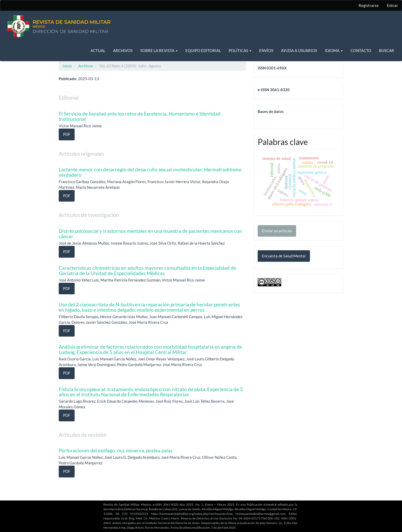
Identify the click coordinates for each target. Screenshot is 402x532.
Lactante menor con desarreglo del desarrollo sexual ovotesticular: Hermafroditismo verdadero (150, 172)
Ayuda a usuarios (299, 50)
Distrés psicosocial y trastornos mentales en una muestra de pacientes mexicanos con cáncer (150, 234)
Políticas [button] (240, 50)
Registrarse (369, 5)
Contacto (361, 50)
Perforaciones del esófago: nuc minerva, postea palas (116, 450)
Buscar (386, 50)
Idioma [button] (334, 50)
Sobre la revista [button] (159, 50)
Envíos (266, 50)
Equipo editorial (203, 50)
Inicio (67, 66)
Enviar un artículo (277, 231)
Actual (98, 50)
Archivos (123, 50)
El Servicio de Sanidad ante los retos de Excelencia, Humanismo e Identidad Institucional (140, 116)
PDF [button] (67, 134)
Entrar (392, 5)
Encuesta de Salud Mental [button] (284, 256)
